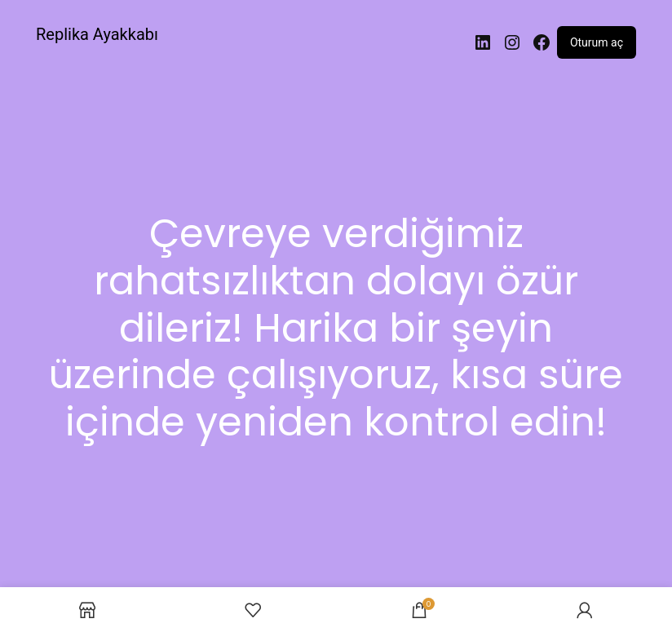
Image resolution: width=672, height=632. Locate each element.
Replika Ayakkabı (97, 34)
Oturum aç (597, 42)
